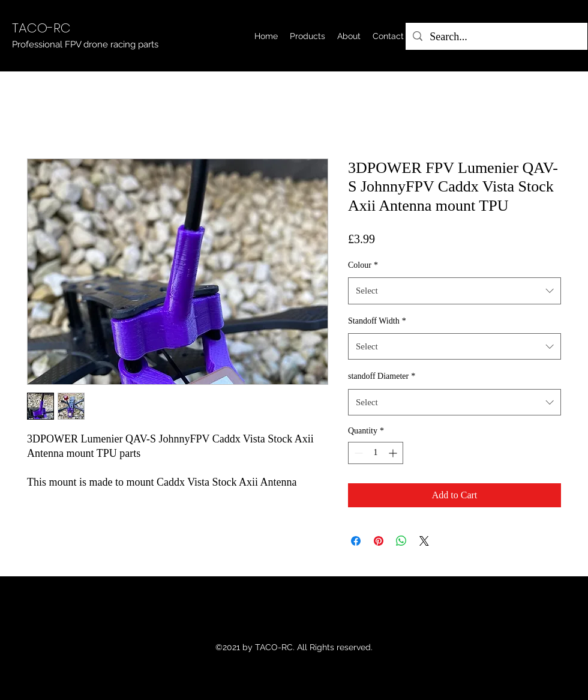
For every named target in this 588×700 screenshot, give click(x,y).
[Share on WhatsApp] (401, 541)
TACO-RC (41, 28)
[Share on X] (424, 541)
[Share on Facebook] (356, 541)
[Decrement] (357, 453)
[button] (307, 36)
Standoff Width (377, 321)
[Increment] (394, 453)
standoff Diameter (382, 376)
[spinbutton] (376, 453)
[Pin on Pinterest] (379, 541)
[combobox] (454, 291)
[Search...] (496, 37)
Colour (363, 265)
